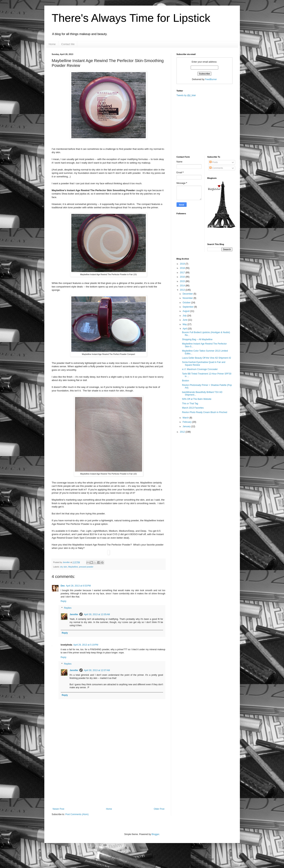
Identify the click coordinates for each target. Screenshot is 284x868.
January (187, 426)
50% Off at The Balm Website (197, 399)
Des (63, 586)
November (188, 298)
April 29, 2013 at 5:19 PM (86, 645)
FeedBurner (211, 79)
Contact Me (68, 44)
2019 (183, 264)
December (188, 294)
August (186, 311)
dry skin (64, 567)
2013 (183, 290)
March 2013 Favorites (193, 408)
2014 (183, 286)
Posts (214, 162)
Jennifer (67, 562)
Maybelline (73, 567)
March (186, 418)
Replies (68, 608)
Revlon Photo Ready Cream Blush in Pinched (204, 412)
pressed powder (86, 567)
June (185, 320)
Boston (185, 381)
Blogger (155, 834)
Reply (64, 601)
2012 (183, 432)
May (185, 324)
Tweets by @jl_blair (186, 95)
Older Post (159, 809)
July (185, 316)
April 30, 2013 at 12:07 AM (97, 670)
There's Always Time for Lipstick (131, 18)
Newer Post (58, 809)
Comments (216, 168)
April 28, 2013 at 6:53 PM (78, 586)
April (185, 329)
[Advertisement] (109, 780)
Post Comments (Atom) (77, 814)
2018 (183, 268)
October (187, 303)
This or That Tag (190, 404)
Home (52, 44)
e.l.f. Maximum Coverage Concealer (200, 369)
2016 (183, 277)
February (187, 422)
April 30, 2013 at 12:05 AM (97, 614)
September (188, 307)
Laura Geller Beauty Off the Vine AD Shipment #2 (206, 358)
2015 (183, 281)
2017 (183, 273)
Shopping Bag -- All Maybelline (197, 339)
